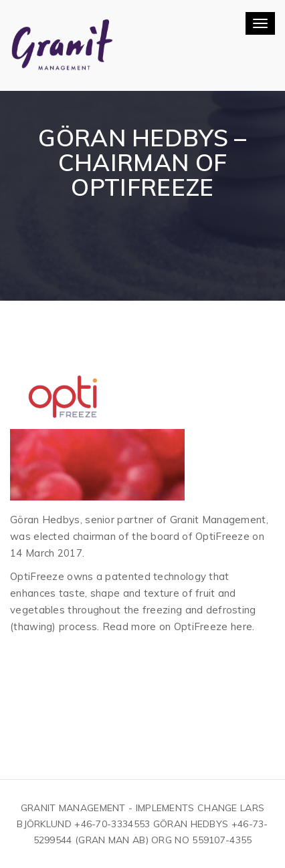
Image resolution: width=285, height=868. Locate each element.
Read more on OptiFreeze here (177, 626)
